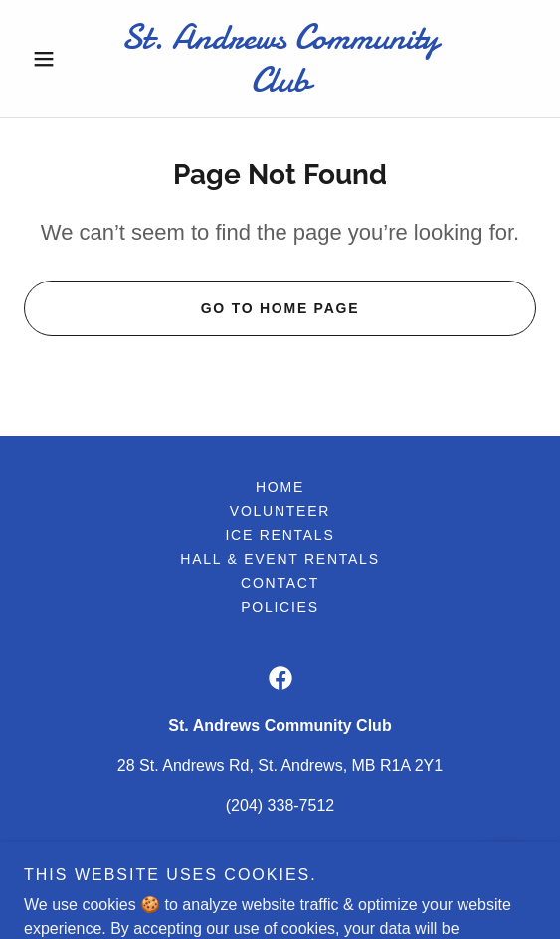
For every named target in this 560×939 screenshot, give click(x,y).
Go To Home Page (280, 308)
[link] (280, 59)
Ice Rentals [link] (280, 535)
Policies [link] (280, 607)
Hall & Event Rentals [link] (280, 559)
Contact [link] (280, 583)
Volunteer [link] (280, 511)
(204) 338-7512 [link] (280, 805)
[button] (62, 59)
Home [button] (280, 487)
